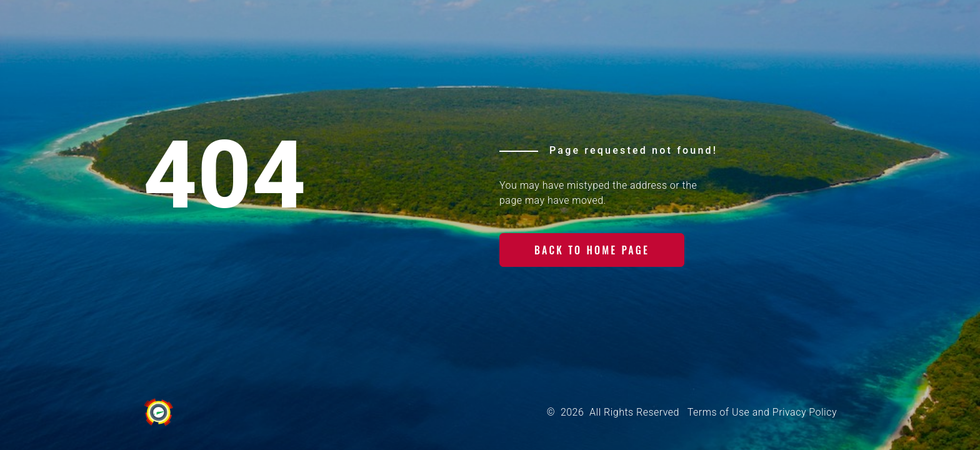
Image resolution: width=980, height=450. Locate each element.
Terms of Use (718, 412)
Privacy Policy (805, 412)
